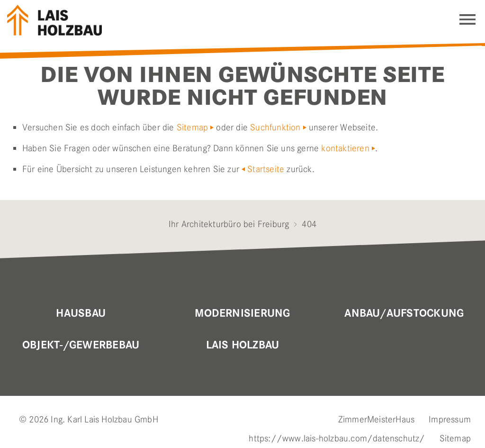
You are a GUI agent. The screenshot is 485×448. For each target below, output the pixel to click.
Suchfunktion (275, 127)
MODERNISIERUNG (242, 313)
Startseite (266, 169)
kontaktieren (345, 148)
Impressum (450, 419)
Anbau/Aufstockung (404, 313)
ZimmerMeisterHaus (376, 419)
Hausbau (81, 313)
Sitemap (192, 127)
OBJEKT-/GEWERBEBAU (81, 345)
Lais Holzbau (243, 345)
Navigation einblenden (467, 19)
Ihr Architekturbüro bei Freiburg (229, 224)
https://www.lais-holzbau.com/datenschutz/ (337, 438)
